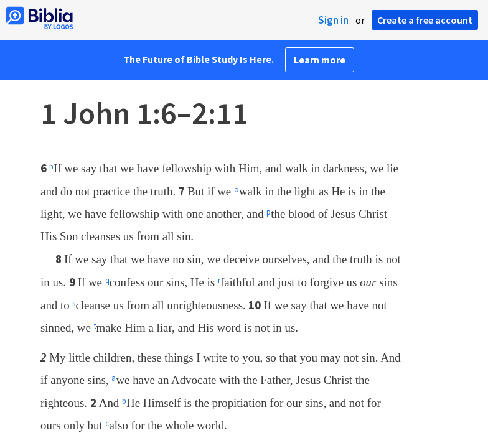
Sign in (333, 20)
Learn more (320, 60)
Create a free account (425, 20)
